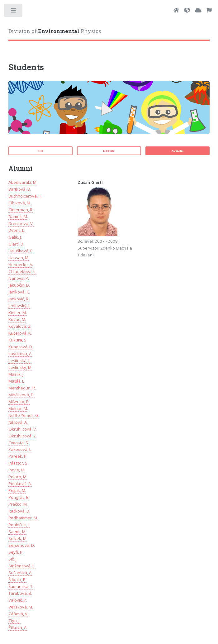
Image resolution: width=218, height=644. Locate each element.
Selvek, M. (18, 538)
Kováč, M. (17, 319)
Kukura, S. (18, 340)
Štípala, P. (17, 580)
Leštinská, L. (20, 360)
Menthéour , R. (22, 388)
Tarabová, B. (20, 593)
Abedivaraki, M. (23, 182)
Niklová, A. (18, 422)
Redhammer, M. (23, 518)
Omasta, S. (19, 443)
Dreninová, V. (21, 223)
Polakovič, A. (20, 484)
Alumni (178, 151)
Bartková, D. (20, 189)
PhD (40, 151)
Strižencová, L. (22, 566)
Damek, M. (18, 217)
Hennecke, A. (21, 265)
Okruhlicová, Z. (23, 436)
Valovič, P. (18, 600)
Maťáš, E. (17, 381)
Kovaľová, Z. (20, 326)
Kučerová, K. (20, 333)
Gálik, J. (15, 237)
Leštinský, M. (20, 367)
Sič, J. (13, 559)
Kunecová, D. (21, 347)
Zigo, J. (14, 621)
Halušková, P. (21, 251)
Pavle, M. (17, 470)
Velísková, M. (21, 607)
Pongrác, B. (19, 497)
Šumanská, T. (21, 586)
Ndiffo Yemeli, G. (24, 415)
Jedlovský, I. (19, 306)
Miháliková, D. (21, 395)
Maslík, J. (16, 374)
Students (26, 67)
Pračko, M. (18, 504)
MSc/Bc (109, 151)
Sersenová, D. (22, 545)
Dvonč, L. (17, 230)
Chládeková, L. (22, 271)
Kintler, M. (18, 312)
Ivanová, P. (19, 278)
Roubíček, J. (19, 525)
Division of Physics (55, 31)
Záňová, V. (18, 614)
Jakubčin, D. (19, 285)
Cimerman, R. (21, 210)
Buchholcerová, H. (25, 196)
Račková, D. (19, 511)
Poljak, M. (17, 490)
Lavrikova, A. (20, 354)
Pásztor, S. (18, 463)
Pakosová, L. (20, 449)
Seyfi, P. (16, 552)
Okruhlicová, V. (23, 429)
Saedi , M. (17, 532)
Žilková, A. (18, 627)
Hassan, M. (19, 258)
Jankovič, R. (19, 299)
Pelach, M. (18, 477)
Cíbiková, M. (20, 203)
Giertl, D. (16, 244)
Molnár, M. (18, 408)
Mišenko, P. (19, 402)
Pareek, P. (18, 456)
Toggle (14, 12)
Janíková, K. (19, 292)
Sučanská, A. (20, 573)
